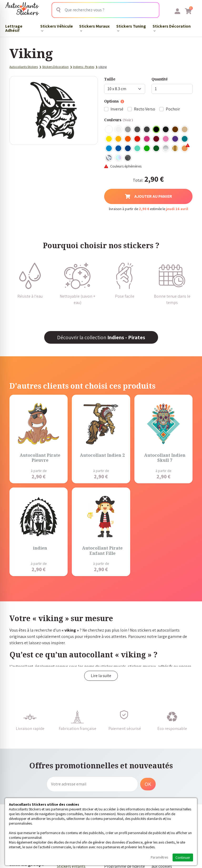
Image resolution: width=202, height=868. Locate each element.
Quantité (160, 79)
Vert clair (147, 149)
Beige (185, 130)
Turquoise (185, 139)
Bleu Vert (138, 149)
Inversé (117, 109)
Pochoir (173, 109)
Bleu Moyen (119, 149)
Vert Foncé (156, 149)
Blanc (109, 130)
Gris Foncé (138, 130)
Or (175, 149)
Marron (175, 130)
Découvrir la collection (101, 337)
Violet (175, 139)
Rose (166, 139)
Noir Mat (166, 130)
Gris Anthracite (147, 130)
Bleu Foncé (128, 149)
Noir (156, 130)
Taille (110, 79)
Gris (128, 130)
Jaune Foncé (119, 139)
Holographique (119, 158)
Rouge (138, 139)
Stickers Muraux (94, 28)
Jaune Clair (109, 139)
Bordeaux (156, 139)
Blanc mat (119, 130)
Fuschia (147, 139)
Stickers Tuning (131, 28)
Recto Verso (145, 109)
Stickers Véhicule (57, 28)
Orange (128, 139)
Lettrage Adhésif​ (14, 28)
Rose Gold (185, 149)
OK (148, 784)
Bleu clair (109, 149)
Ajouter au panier (148, 196)
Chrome (109, 158)
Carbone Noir (128, 158)
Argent (166, 149)
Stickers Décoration (172, 28)
